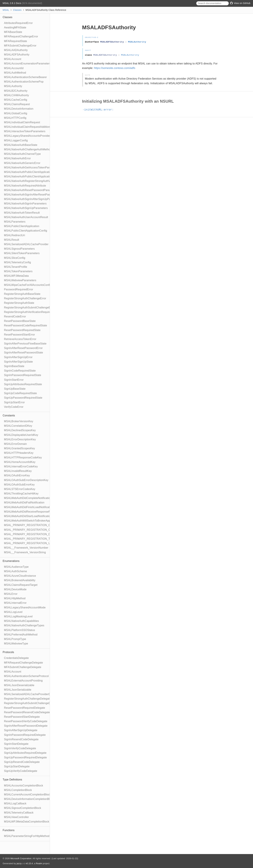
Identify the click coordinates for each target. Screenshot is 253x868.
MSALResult (12, 240)
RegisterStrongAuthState (19, 303)
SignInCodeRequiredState (20, 371)
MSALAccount (13, 59)
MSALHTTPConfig (15, 118)
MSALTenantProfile (16, 267)
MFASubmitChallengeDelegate (23, 667)
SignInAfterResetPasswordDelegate (26, 726)
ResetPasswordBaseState (20, 321)
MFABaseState (13, 32)
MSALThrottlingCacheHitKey (21, 494)
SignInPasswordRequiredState (23, 375)
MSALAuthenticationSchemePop (24, 82)
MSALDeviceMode (15, 589)
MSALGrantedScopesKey (19, 448)
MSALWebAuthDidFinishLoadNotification (29, 507)
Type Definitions (12, 780)
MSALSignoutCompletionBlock (23, 808)
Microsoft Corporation (21, 858)
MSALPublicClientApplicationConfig (26, 231)
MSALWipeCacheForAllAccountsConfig (28, 285)
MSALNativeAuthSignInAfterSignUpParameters (33, 199)
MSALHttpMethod (15, 598)
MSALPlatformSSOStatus (20, 630)
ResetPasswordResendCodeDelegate (27, 712)
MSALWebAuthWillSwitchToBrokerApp (27, 521)
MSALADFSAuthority (17, 55)
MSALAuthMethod (15, 73)
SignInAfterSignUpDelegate (21, 730)
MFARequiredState (15, 41)
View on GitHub (240, 3)
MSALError (11, 594)
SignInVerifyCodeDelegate (20, 748)
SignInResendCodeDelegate (21, 739)
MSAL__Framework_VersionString (25, 552)
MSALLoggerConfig (16, 140)
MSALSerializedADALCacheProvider (26, 244)
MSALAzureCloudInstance (20, 576)
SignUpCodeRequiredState (20, 393)
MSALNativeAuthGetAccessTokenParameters (32, 168)
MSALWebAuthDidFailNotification (24, 503)
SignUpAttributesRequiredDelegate (25, 753)
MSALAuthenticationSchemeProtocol (26, 676)
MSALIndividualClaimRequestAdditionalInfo (30, 127)
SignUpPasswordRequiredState (23, 398)
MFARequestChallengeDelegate (23, 663)
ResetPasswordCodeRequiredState (26, 325)
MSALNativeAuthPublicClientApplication (28, 172)
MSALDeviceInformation (19, 109)
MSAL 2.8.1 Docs (12, 3)
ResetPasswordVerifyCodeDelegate (26, 721)
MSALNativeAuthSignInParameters (25, 204)
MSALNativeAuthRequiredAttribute (25, 186)
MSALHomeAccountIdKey (20, 462)
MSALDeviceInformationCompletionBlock (29, 799)
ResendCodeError (15, 316)
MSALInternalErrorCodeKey (21, 466)
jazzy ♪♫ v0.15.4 (25, 863)
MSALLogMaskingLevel (18, 616)
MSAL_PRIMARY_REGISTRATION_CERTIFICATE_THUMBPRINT (45, 525)
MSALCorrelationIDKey (18, 426)
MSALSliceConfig (15, 258)
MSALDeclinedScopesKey (20, 430)
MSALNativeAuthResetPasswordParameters (31, 190)
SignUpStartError (14, 402)
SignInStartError (14, 380)
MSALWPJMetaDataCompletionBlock (27, 822)
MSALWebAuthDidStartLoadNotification (28, 516)
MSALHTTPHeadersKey (19, 453)
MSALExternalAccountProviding (23, 681)
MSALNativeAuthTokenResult (22, 213)
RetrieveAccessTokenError (20, 339)
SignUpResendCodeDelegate (22, 762)
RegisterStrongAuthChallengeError (25, 298)
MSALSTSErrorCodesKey (20, 489)
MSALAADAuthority (16, 50)
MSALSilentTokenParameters (22, 253)
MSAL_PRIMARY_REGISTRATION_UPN (29, 543)
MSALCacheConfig (16, 100)
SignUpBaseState (15, 389)
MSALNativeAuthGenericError (22, 163)
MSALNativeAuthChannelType (22, 154)
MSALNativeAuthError (17, 158)
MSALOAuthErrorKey (17, 475)
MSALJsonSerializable (18, 690)
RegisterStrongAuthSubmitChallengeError (29, 308)
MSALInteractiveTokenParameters (25, 131)
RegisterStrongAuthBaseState (22, 294)
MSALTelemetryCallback (19, 813)
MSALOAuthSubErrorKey (19, 485)
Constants (9, 415)
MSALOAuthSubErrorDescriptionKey (26, 480)
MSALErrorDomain (15, 444)
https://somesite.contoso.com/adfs (115, 68)
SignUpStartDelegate (17, 766)
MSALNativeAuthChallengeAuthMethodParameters (35, 149)
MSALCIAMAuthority (16, 95)
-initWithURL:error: (100, 110)
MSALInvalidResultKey (18, 471)
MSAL (6, 10)
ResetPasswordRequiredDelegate (25, 708)
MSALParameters (15, 222)
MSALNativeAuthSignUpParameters (26, 208)
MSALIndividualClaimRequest (22, 122)
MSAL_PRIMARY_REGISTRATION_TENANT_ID (34, 539)
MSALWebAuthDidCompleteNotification (28, 498)
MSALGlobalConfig (16, 113)
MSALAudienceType (16, 567)
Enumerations (11, 561)
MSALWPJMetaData (16, 276)
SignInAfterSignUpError (18, 357)
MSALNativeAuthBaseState (21, 145)
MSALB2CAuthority (16, 91)
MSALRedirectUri (15, 235)
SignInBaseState (14, 366)
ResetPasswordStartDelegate (22, 717)
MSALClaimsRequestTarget (21, 585)
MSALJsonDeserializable (19, 685)
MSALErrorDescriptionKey (20, 439)
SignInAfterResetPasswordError (23, 348)
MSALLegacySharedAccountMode (25, 607)
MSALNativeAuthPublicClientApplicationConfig (32, 176)
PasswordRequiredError (19, 289)
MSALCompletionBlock (18, 790)
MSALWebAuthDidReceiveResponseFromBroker (33, 512)
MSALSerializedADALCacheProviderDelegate (32, 694)
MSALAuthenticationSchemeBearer (25, 77)
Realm (39, 863)
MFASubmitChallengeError (20, 46)
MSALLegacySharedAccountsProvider (27, 136)
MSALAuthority (13, 86)
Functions (9, 830)
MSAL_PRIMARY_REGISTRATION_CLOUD (31, 530)
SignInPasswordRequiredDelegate (25, 735)
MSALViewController (16, 817)
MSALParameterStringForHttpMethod (27, 836)
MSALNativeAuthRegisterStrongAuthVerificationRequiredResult (42, 181)
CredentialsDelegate (16, 658)
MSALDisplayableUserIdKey (21, 435)
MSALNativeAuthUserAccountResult (26, 217)
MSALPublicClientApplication (22, 226)
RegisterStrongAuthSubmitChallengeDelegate (32, 703)
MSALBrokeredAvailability (20, 580)
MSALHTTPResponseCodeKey (23, 458)
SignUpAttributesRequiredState (23, 384)
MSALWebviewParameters (20, 280)
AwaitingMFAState (15, 27)
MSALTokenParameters (18, 271)
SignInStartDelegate (16, 744)
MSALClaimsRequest (17, 104)
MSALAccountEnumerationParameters (27, 64)
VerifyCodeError (14, 407)
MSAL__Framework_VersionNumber (26, 548)
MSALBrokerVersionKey (19, 421)
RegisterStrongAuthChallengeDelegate (28, 699)
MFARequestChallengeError (21, 36)
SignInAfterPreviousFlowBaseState (25, 344)
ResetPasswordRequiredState (22, 330)
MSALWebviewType (16, 644)
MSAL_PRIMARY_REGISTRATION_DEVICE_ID (33, 534)
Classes (17, 10)
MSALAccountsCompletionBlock (24, 786)
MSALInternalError (15, 603)
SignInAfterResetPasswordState (23, 353)
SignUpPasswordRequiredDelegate (25, 757)
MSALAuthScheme (15, 571)
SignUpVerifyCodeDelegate (21, 771)
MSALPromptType (15, 639)
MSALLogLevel (13, 612)
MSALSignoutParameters (19, 249)
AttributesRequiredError (18, 23)
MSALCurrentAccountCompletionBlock (27, 795)
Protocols (8, 652)
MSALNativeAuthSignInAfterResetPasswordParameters (38, 195)
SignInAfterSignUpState (18, 362)
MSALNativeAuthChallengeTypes (24, 625)
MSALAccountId (14, 68)
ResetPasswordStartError (19, 335)
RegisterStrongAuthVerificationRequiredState (31, 312)
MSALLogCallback (15, 803)
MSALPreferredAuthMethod (21, 635)
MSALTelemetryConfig (17, 262)
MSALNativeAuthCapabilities (21, 621)
